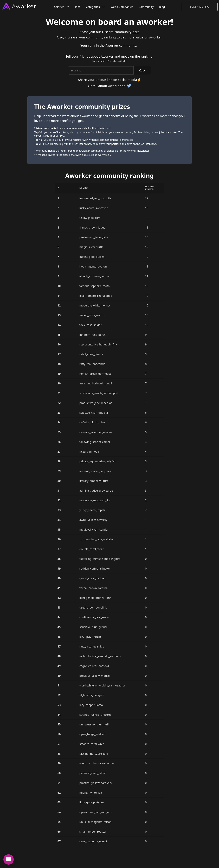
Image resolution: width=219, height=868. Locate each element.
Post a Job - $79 (200, 7)
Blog (162, 7)
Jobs (78, 7)
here (136, 32)
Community (146, 7)
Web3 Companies (122, 7)
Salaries (62, 7)
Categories (96, 7)
